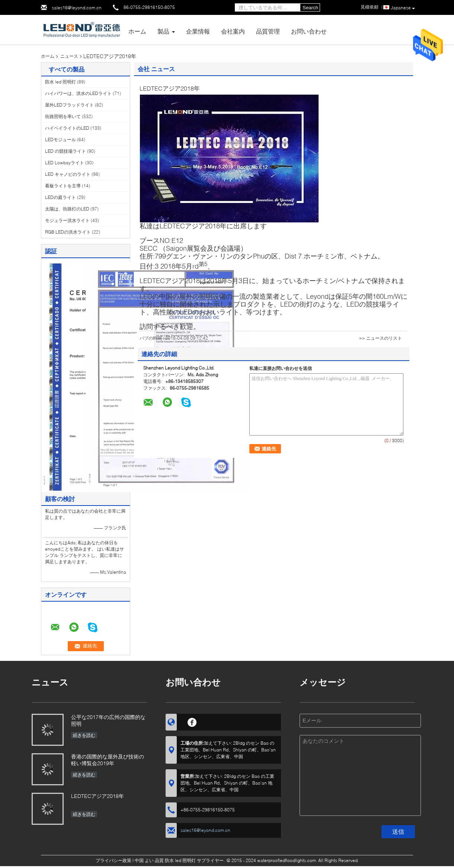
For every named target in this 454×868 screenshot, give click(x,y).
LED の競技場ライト (65, 151)
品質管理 (268, 31)
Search (310, 8)
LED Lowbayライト (65, 163)
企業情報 (198, 31)
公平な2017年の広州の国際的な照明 (108, 720)
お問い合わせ (309, 31)
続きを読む (84, 735)
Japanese (403, 8)
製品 (163, 31)
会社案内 (233, 31)
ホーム (137, 31)
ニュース (69, 56)
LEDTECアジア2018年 (97, 796)
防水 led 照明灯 (60, 82)
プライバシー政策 (113, 860)
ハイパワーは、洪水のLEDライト (78, 93)
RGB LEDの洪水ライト (68, 232)
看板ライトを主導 (63, 186)
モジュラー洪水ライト (67, 220)
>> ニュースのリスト (381, 338)
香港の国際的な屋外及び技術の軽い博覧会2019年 (108, 760)
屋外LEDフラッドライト (69, 105)
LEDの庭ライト (60, 197)
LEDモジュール (60, 140)
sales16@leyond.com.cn (77, 8)
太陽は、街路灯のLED (67, 209)
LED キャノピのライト (68, 174)
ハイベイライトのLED (67, 128)
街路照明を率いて (63, 116)
